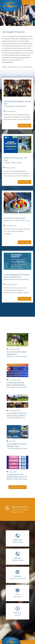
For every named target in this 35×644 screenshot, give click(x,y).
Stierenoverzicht (20, 509)
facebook (17, 613)
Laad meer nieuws (18, 487)
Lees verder (25, 126)
